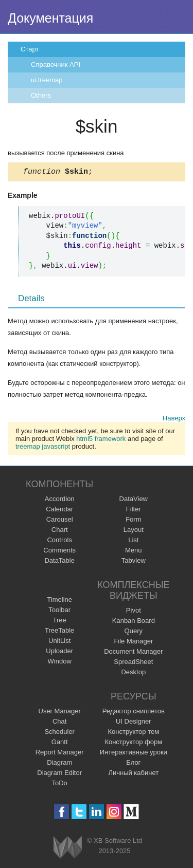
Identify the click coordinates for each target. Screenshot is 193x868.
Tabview (134, 562)
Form (133, 521)
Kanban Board (134, 622)
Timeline (59, 601)
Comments (59, 552)
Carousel (60, 521)
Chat (59, 723)
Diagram (59, 764)
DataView (134, 500)
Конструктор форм (133, 743)
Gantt (60, 743)
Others (41, 95)
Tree (60, 622)
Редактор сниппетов (134, 713)
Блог (133, 764)
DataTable (59, 562)
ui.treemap (47, 80)
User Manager (60, 713)
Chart (60, 531)
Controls (59, 541)
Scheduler (59, 733)
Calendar (59, 511)
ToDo (60, 784)
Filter (134, 511)
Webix (68, 849)
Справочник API (56, 64)
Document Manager (133, 653)
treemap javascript (43, 448)
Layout (134, 531)
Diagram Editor (59, 774)
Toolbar (59, 611)
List (133, 541)
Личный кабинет (133, 774)
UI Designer (134, 723)
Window (60, 663)
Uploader (59, 652)
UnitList (59, 642)
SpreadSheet (133, 663)
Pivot (134, 612)
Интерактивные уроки (134, 754)
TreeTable (59, 632)
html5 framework (101, 440)
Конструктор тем (133, 733)
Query (134, 632)
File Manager (133, 643)
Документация (50, 18)
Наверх (174, 420)
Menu (134, 552)
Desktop (133, 673)
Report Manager (60, 754)
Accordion (60, 500)
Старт (30, 49)
